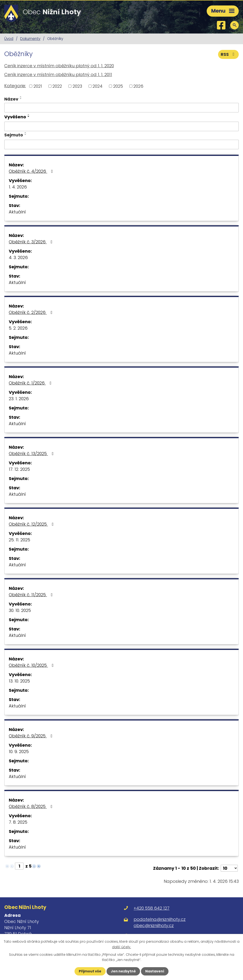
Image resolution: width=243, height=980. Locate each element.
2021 (38, 86)
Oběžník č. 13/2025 (32, 454)
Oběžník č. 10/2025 (32, 665)
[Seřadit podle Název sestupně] (21, 99)
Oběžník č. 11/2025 (32, 595)
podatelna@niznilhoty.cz (160, 919)
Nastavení (155, 971)
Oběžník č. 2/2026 (32, 312)
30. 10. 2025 (20, 610)
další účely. (121, 947)
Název (11, 99)
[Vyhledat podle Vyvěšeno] (121, 126)
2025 (118, 86)
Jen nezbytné (123, 971)
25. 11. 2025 (19, 540)
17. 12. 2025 (19, 469)
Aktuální (17, 212)
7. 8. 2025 (18, 822)
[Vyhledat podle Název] (121, 108)
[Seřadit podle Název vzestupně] (21, 97)
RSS (229, 54)
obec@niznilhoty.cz (154, 925)
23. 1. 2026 (19, 399)
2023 (77, 86)
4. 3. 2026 (18, 257)
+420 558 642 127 (152, 908)
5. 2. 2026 (18, 328)
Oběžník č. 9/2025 (32, 736)
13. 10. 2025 (19, 681)
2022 (57, 86)
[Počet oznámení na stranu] (229, 868)
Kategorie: (15, 86)
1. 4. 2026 (18, 187)
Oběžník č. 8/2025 (32, 806)
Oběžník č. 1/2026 (31, 383)
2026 (138, 86)
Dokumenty (30, 39)
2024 (98, 86)
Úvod (9, 39)
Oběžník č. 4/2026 (32, 171)
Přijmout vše (90, 971)
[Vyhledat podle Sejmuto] (121, 144)
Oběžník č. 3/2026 (32, 242)
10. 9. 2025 (19, 752)
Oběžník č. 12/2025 (32, 524)
